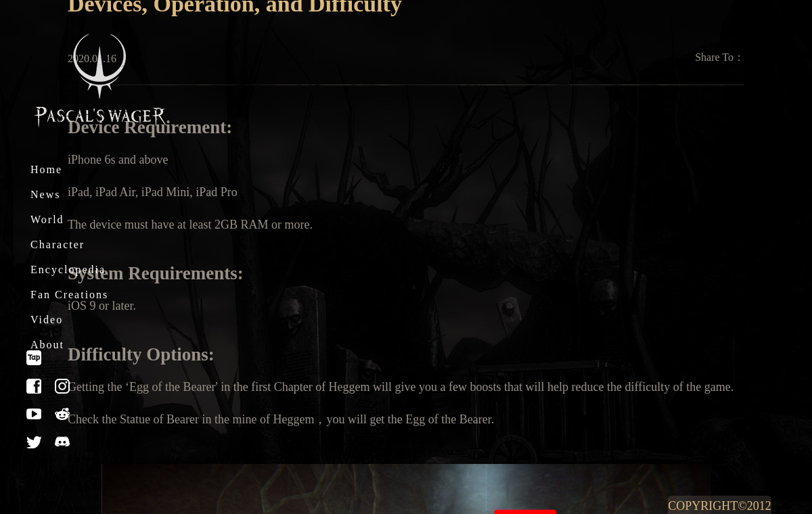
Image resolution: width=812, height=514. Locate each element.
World (47, 219)
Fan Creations (69, 295)
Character (58, 244)
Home (46, 169)
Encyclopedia (68, 270)
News (45, 194)
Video (47, 320)
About (47, 345)
